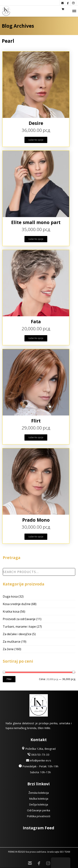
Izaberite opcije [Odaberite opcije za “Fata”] (36, 338)
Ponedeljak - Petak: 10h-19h (39, 766)
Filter (9, 679)
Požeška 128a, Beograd (39, 749)
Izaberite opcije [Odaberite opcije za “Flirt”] (36, 437)
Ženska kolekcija (39, 793)
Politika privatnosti (39, 816)
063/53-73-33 (39, 755)
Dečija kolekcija (39, 804)
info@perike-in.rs (39, 760)
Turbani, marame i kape (19, 627)
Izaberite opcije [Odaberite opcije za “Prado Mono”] (36, 537)
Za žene (8, 649)
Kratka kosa (11, 611)
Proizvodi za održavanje (19, 619)
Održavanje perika (39, 810)
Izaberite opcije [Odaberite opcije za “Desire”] (36, 140)
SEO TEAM (65, 852)
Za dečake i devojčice (17, 634)
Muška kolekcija (39, 799)
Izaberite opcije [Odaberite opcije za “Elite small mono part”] (36, 239)
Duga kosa (10, 596)
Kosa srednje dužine (17, 604)
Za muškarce (12, 642)
